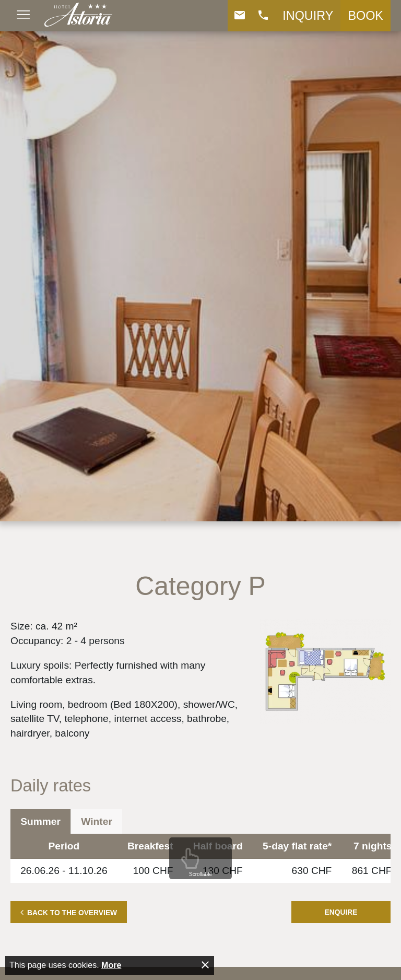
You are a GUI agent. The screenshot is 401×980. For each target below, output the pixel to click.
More (111, 965)
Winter (97, 821)
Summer (40, 821)
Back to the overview (72, 913)
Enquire (341, 912)
